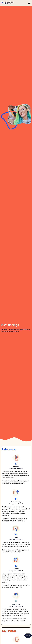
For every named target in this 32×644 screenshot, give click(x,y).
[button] (29, 3)
